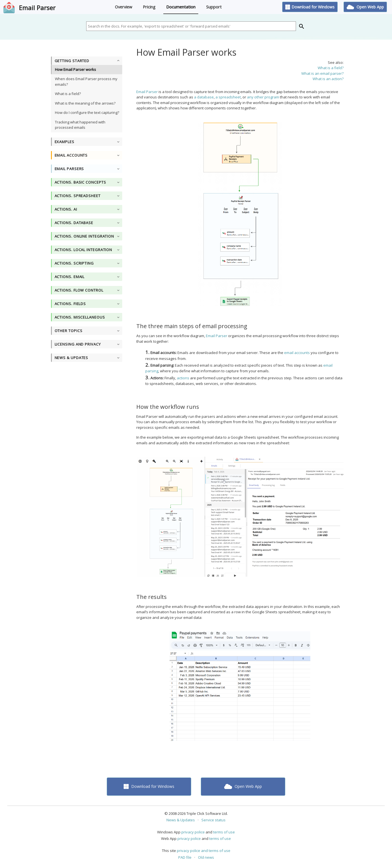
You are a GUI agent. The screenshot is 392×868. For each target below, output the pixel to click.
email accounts (297, 353)
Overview (123, 7)
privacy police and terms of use (204, 851)
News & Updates (181, 820)
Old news (206, 857)
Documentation (181, 7)
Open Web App (365, 7)
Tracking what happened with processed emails (80, 125)
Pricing (149, 7)
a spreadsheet (228, 97)
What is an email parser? (322, 73)
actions (183, 378)
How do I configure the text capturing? (87, 112)
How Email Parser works (75, 69)
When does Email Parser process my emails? (86, 82)
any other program (263, 97)
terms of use (224, 832)
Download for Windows (310, 7)
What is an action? (328, 79)
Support (214, 7)
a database (204, 97)
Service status (213, 820)
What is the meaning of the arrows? (85, 103)
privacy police (193, 832)
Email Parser (37, 8)
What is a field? (68, 94)
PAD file (185, 857)
